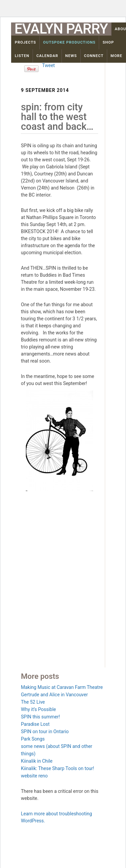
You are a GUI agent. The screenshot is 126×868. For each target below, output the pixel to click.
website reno (34, 776)
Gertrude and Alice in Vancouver (54, 695)
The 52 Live (33, 702)
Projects (25, 42)
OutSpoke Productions (69, 42)
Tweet (48, 65)
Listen (22, 56)
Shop (108, 42)
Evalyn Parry (61, 29)
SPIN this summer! (40, 717)
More (116, 56)
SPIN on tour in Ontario (45, 731)
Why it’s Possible (38, 709)
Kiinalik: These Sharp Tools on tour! (57, 768)
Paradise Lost (35, 724)
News (71, 56)
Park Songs (33, 739)
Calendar (47, 56)
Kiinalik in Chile (37, 761)
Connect (94, 56)
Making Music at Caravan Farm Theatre (62, 687)
